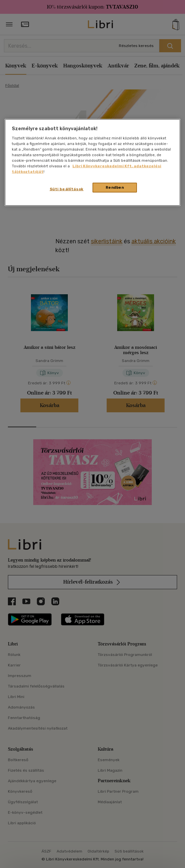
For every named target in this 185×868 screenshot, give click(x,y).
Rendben (115, 187)
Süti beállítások (67, 189)
